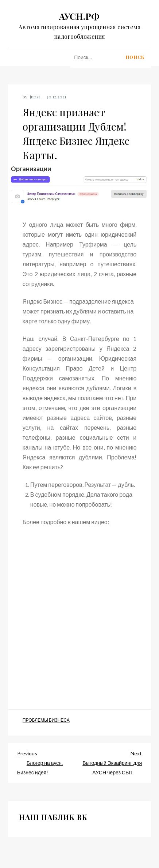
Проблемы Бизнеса (46, 720)
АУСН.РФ (79, 16)
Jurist (35, 97)
